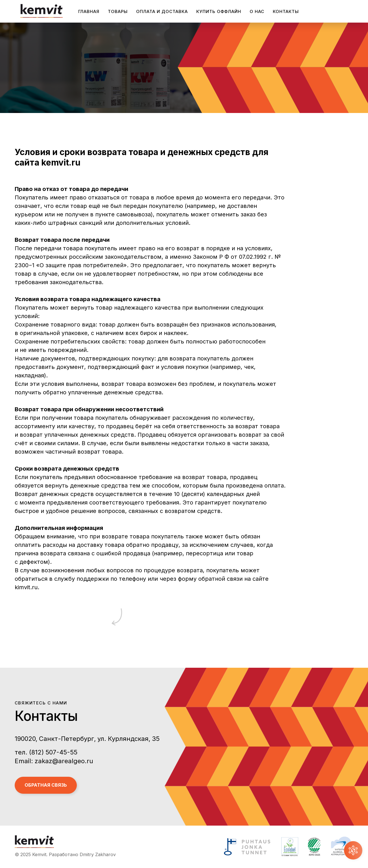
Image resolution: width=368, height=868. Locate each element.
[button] (353, 850)
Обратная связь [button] (46, 785)
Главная (89, 11)
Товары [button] (118, 11)
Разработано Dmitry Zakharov (82, 854)
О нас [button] (257, 11)
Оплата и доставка (162, 11)
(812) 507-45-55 (53, 752)
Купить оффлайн (219, 11)
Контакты (286, 11)
